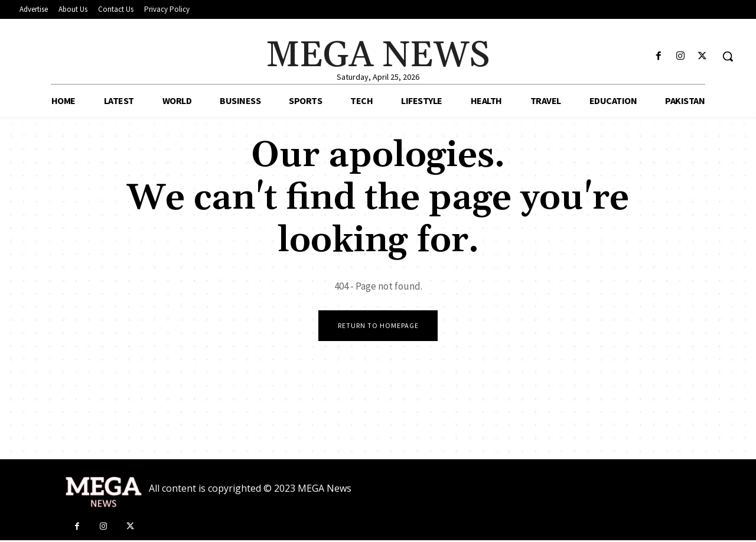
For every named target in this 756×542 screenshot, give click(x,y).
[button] (728, 56)
